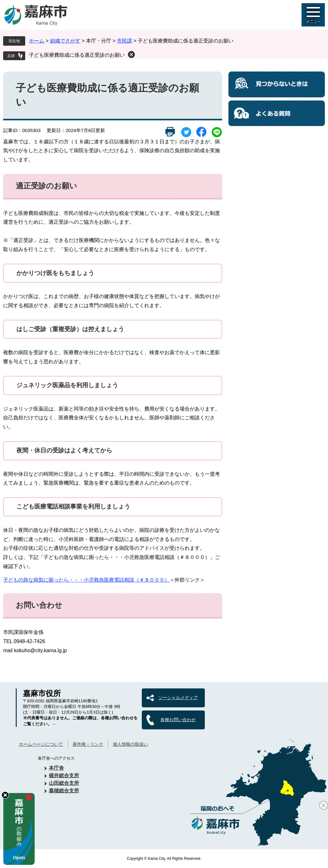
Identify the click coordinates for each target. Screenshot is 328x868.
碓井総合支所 (64, 776)
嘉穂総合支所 (64, 791)
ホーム (37, 41)
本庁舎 (56, 768)
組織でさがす (65, 41)
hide (5, 795)
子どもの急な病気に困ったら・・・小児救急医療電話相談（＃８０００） (86, 580)
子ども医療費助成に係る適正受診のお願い (77, 55)
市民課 (124, 41)
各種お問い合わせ (178, 720)
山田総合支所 (64, 783)
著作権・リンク (88, 744)
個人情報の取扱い (130, 744)
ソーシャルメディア (178, 698)
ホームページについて (41, 744)
